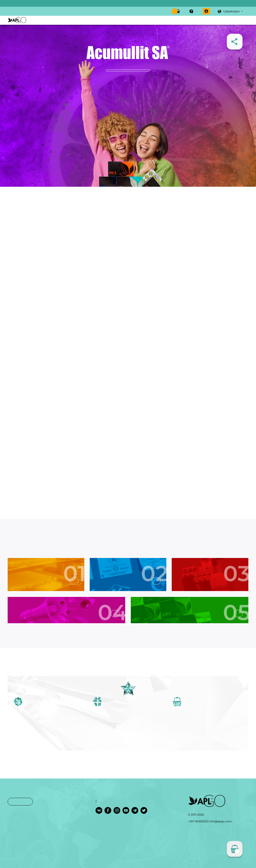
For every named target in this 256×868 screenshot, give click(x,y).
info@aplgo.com (220, 821)
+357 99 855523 (198, 821)
